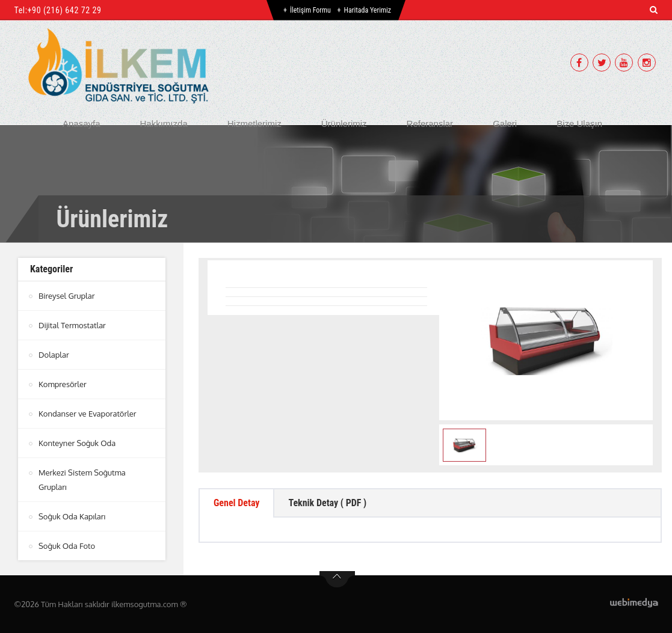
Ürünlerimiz (344, 124)
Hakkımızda (164, 124)
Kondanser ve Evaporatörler (88, 414)
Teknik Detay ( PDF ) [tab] (327, 503)
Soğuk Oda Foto (67, 546)
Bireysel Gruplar (66, 296)
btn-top (337, 579)
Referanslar (430, 124)
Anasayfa (82, 124)
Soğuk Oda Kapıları (72, 516)
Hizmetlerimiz (254, 124)
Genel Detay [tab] (236, 503)
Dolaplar (54, 355)
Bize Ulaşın (579, 124)
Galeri (505, 124)
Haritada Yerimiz (368, 10)
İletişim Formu (310, 10)
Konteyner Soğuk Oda (77, 443)
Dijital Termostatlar (72, 325)
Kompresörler (63, 384)
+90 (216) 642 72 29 (65, 10)
